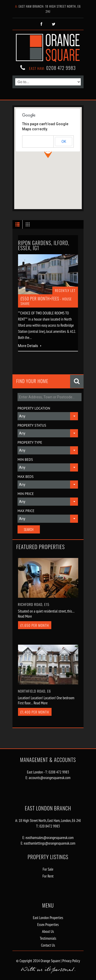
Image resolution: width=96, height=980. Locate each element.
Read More (25, 616)
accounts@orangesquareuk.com (50, 778)
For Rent (48, 876)
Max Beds (26, 477)
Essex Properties (48, 925)
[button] (48, 152)
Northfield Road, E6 (35, 691)
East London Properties (48, 918)
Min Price (26, 494)
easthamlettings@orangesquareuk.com (50, 843)
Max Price (26, 511)
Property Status (32, 425)
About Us (48, 931)
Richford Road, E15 (34, 604)
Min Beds (25, 460)
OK (64, 142)
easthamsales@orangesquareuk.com (50, 838)
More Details (30, 346)
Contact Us (48, 945)
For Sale (48, 869)
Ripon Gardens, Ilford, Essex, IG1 (44, 245)
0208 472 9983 (61, 68)
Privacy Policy (71, 961)
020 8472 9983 (50, 826)
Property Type (30, 442)
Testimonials (48, 938)
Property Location (34, 408)
